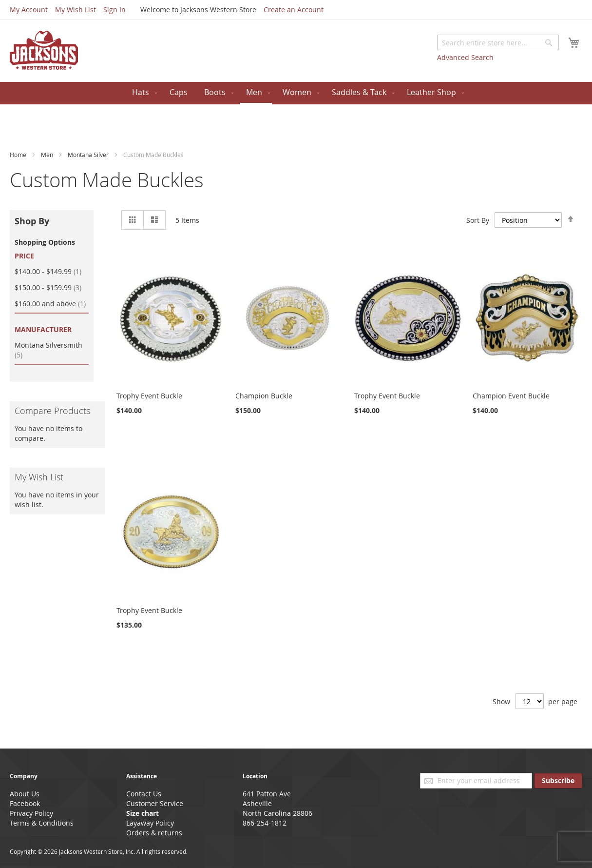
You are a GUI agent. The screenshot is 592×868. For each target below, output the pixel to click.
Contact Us (144, 794)
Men (48, 155)
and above (52, 303)
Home (19, 155)
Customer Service (155, 803)
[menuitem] (143, 92)
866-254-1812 (265, 823)
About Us (25, 794)
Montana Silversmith (48, 350)
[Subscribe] (558, 781)
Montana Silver (89, 155)
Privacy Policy (31, 813)
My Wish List (76, 10)
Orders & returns (154, 833)
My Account (29, 10)
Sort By (478, 220)
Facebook (25, 803)
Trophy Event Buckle (149, 396)
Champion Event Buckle (511, 396)
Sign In (115, 10)
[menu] (296, 93)
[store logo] (44, 50)
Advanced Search (465, 57)
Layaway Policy (150, 823)
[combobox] (498, 42)
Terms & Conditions (42, 823)
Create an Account (294, 10)
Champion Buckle (264, 396)
